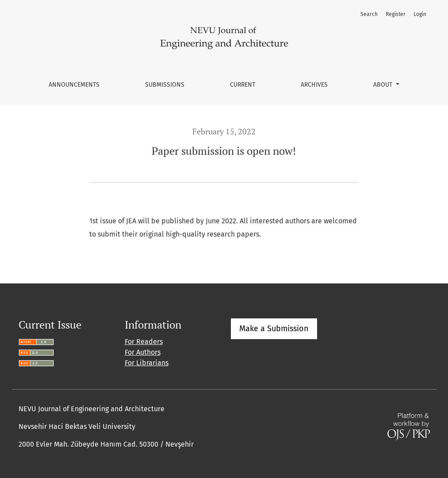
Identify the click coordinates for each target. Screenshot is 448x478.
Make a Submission (274, 329)
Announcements (74, 85)
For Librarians (147, 363)
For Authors (143, 352)
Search (369, 14)
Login (420, 14)
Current (243, 85)
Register (396, 14)
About (384, 85)
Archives (314, 85)
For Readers (144, 342)
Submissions (165, 85)
